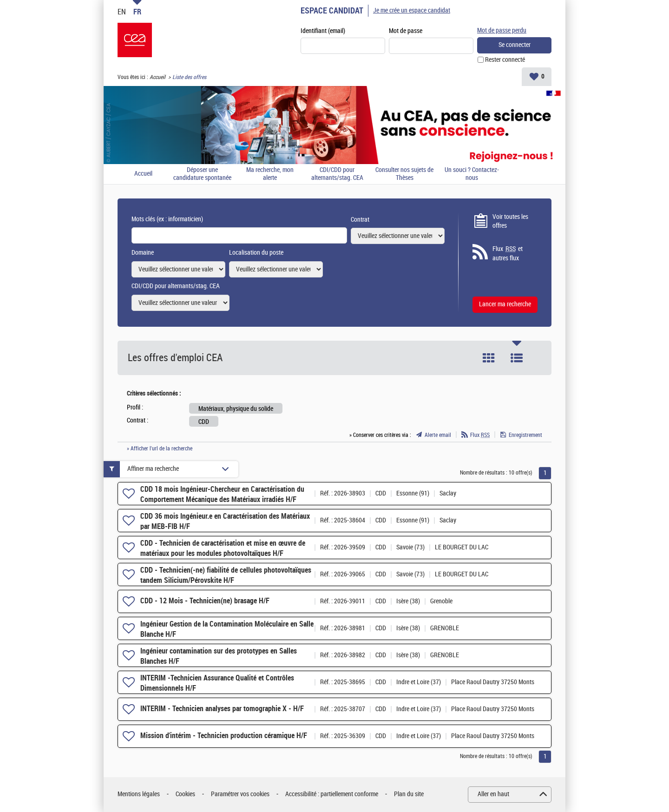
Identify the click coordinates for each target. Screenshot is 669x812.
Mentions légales (139, 794)
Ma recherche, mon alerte (270, 174)
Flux (480, 435)
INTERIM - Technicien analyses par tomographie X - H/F (222, 709)
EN (122, 12)
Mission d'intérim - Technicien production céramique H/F (224, 736)
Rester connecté (505, 60)
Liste (517, 358)
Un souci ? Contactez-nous (472, 174)
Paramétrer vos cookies (240, 794)
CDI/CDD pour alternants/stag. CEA (337, 174)
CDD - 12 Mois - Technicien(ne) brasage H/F (205, 601)
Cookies (185, 794)
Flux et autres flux (508, 253)
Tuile (489, 358)
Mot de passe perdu (502, 30)
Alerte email (438, 435)
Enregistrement (525, 435)
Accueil (157, 77)
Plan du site (409, 794)
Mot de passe (406, 31)
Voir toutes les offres (510, 221)
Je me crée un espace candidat (412, 10)
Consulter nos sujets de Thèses (404, 174)
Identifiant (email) (323, 31)
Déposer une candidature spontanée (202, 174)
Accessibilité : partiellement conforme (332, 794)
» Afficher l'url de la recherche (160, 449)
